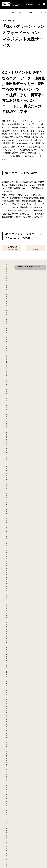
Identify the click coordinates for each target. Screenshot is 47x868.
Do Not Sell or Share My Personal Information (30, 267)
